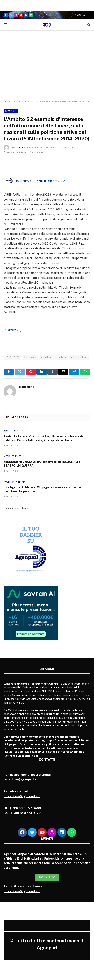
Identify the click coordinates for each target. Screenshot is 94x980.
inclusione (46, 357)
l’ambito (61, 357)
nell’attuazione (79, 357)
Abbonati (81, 15)
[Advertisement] (47, 69)
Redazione (20, 147)
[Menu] (5, 25)
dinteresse (30, 357)
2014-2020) (12, 357)
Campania (11, 111)
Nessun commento (15, 152)
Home (7, 101)
